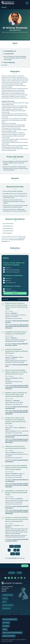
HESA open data (22, 238)
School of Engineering (9, 62)
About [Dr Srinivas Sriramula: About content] (15, 43)
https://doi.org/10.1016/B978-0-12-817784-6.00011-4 (17, 540)
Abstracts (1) (8, 278)
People (4, 7)
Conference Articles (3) (11, 291)
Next (13, 554)
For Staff (19, 573)
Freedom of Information (9, 636)
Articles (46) (8, 289)
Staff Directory (6, 608)
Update (25, 566)
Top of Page (15, 614)
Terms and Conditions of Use (10, 619)
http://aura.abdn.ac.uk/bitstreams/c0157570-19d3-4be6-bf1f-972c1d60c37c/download (17, 387)
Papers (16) (8, 280)
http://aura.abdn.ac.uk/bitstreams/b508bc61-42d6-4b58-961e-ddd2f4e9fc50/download (17, 512)
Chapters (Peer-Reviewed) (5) (12, 270)
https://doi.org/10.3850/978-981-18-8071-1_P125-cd (17, 345)
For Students (12, 573)
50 (13, 558)
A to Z (4, 602)
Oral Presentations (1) (11, 283)
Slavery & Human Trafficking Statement (12, 633)
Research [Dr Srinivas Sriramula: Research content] (15, 178)
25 (11, 558)
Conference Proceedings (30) (12, 272)
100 (15, 558)
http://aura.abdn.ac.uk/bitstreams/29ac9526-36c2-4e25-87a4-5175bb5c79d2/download (17, 441)
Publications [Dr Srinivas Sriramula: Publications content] (15, 248)
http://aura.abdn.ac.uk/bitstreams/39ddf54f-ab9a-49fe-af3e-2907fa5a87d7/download (17, 326)
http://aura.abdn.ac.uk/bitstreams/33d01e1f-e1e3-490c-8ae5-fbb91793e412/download (17, 412)
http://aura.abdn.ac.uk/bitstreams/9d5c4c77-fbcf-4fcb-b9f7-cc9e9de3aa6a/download (17, 485)
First (12, 546)
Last (18, 554)
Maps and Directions (8, 605)
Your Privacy (6, 623)
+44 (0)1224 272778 (9, 54)
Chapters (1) (8, 268)
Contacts (5, 598)
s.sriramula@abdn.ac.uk (10, 51)
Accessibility (6, 626)
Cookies (5, 629)
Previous (18, 546)
